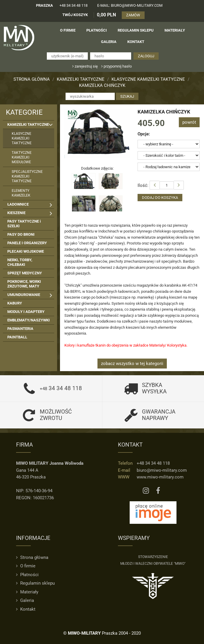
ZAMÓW (133, 15)
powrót (189, 122)
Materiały (27, 592)
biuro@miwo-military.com (162, 470)
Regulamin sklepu (35, 583)
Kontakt (26, 609)
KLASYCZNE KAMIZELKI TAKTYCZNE (148, 79)
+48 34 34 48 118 (73, 5)
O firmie (26, 566)
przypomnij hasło (116, 66)
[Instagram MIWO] (146, 491)
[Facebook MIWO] (158, 491)
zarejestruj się (85, 66)
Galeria (25, 600)
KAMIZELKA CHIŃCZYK (102, 85)
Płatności (27, 575)
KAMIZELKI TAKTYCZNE (81, 79)
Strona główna (32, 79)
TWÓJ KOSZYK (75, 15)
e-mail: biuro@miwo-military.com (130, 5)
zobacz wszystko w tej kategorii (132, 364)
